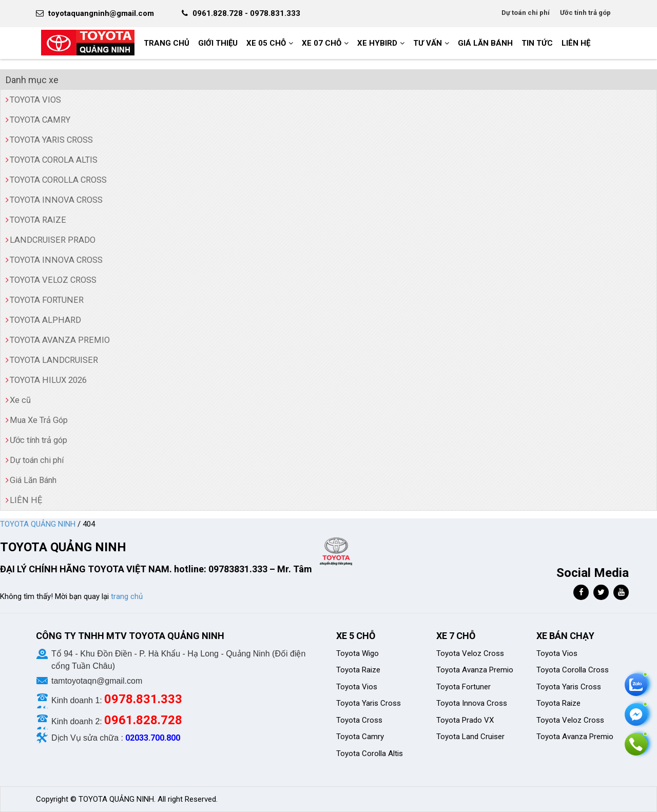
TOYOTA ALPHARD (45, 320)
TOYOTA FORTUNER (47, 300)
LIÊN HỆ (576, 43)
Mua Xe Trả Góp (39, 420)
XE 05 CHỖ (266, 43)
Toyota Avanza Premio (475, 670)
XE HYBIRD (377, 43)
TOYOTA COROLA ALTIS (54, 160)
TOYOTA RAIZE (38, 220)
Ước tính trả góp (585, 13)
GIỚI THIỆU (218, 43)
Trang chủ (167, 43)
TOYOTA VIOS (35, 100)
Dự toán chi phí (526, 13)
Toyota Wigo (358, 653)
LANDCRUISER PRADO (53, 240)
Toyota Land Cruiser (470, 737)
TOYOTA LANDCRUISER (54, 360)
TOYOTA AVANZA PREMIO (60, 340)
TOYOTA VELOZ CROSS (53, 280)
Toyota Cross (359, 720)
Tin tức (537, 43)
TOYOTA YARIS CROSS (51, 140)
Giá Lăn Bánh (33, 480)
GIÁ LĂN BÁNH (485, 43)
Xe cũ (20, 400)
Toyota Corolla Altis (370, 753)
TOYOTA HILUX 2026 (48, 380)
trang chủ (127, 596)
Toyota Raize (358, 670)
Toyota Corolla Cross (573, 670)
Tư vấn (428, 43)
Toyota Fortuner (463, 687)
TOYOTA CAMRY (40, 120)
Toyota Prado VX (465, 720)
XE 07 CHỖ (322, 43)
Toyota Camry (360, 737)
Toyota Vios (358, 687)
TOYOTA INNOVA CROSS (56, 200)
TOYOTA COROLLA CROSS (58, 180)
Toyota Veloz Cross (470, 653)
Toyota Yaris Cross (369, 703)
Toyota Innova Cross (472, 703)
